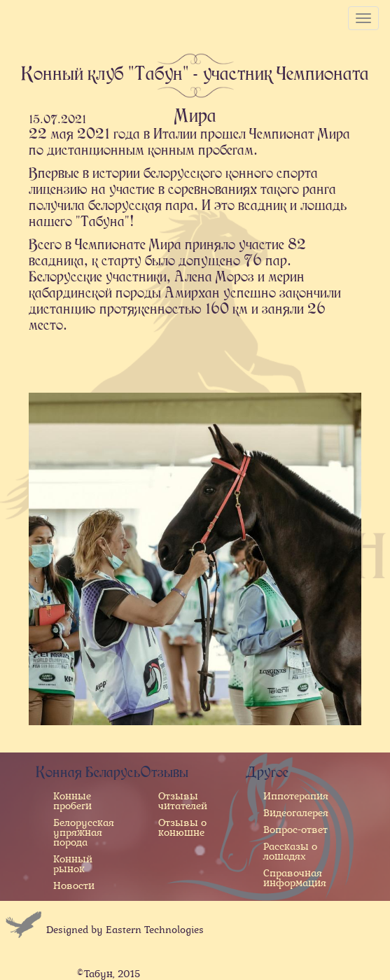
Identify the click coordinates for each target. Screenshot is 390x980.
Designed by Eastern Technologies (125, 930)
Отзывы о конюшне (182, 827)
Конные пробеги (72, 801)
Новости (74, 885)
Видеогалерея (296, 813)
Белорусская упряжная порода (84, 832)
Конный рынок (73, 864)
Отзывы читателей (183, 801)
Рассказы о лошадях (290, 851)
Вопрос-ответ (295, 829)
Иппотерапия (296, 796)
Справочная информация (295, 878)
